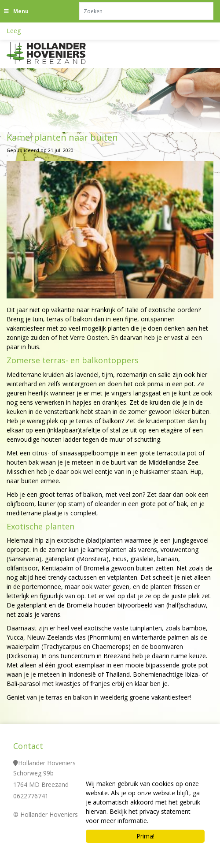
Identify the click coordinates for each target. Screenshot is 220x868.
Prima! (145, 836)
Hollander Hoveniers (47, 763)
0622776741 (31, 796)
